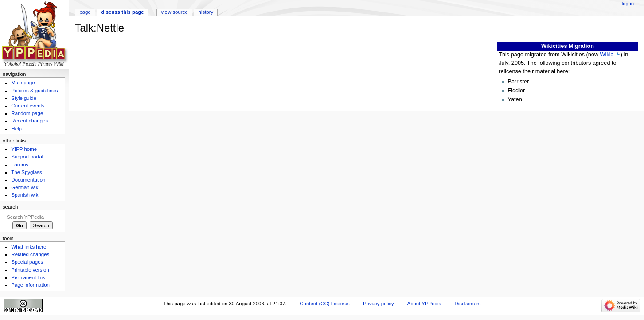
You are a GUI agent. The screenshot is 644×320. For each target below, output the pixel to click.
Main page (23, 83)
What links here (29, 247)
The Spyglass (26, 172)
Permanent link (28, 277)
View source (174, 12)
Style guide (24, 98)
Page (85, 12)
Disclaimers (467, 304)
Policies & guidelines (34, 91)
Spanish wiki (25, 195)
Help (16, 129)
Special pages (27, 262)
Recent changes (29, 121)
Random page (27, 113)
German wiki (25, 187)
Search (10, 207)
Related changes (30, 254)
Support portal (27, 157)
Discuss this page (123, 12)
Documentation (28, 180)
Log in (628, 4)
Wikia (607, 55)
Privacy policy (379, 304)
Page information (30, 285)
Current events (28, 106)
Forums (20, 165)
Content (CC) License (324, 304)
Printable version (30, 270)
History (206, 12)
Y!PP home (24, 149)
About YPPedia (424, 304)
